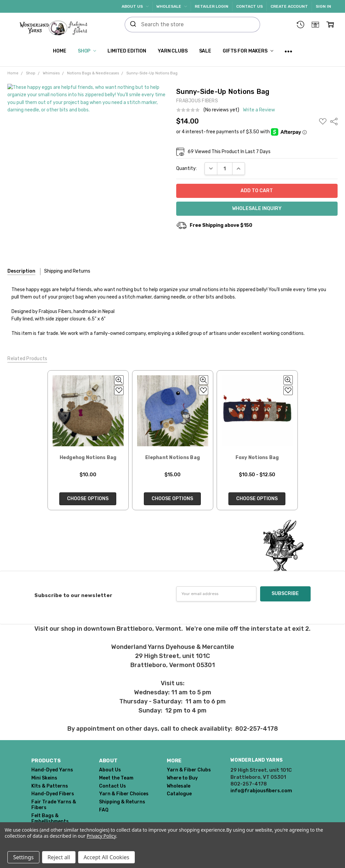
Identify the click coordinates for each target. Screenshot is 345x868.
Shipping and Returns (67, 271)
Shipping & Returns (122, 802)
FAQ (104, 810)
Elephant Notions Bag (172, 458)
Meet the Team (116, 778)
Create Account (289, 6)
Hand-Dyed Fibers (53, 794)
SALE (205, 51)
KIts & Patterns (50, 786)
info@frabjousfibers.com (261, 791)
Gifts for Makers (248, 51)
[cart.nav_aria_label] (330, 25)
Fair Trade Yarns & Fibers (54, 805)
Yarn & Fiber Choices (124, 794)
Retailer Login (212, 6)
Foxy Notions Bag (257, 458)
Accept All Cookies (106, 857)
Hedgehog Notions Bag (88, 458)
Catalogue (179, 794)
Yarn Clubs (173, 51)
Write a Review (259, 110)
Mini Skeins (44, 778)
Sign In (323, 6)
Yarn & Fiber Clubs (189, 770)
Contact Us (249, 6)
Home (59, 51)
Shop (87, 51)
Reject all (59, 857)
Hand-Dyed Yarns (52, 770)
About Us (135, 6)
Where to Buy (182, 778)
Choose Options (88, 499)
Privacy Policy (101, 836)
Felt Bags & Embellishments (50, 819)
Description (21, 271)
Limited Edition (127, 51)
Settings (23, 857)
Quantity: (186, 168)
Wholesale (172, 6)
